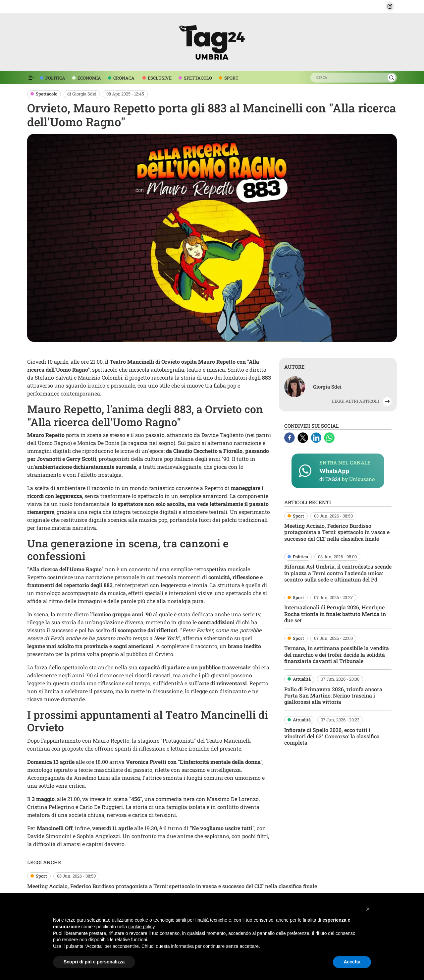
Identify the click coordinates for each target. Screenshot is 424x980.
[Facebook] (290, 437)
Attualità (302, 679)
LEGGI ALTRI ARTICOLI (355, 401)
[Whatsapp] (329, 437)
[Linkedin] (317, 437)
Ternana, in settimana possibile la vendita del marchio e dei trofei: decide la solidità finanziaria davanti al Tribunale (337, 654)
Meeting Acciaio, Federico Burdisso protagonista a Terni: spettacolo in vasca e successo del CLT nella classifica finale (337, 532)
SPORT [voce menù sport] (231, 78)
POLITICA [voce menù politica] (55, 78)
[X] (303, 437)
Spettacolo (47, 94)
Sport (298, 516)
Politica (300, 557)
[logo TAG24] (212, 41)
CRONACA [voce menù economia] (124, 78)
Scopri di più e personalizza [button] (94, 962)
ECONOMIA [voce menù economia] (89, 78)
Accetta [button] (352, 962)
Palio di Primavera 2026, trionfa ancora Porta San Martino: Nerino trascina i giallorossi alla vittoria (333, 695)
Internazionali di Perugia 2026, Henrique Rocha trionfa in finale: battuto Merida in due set (335, 613)
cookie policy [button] (141, 927)
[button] (390, 6)
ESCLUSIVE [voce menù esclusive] (160, 78)
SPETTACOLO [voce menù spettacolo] (198, 78)
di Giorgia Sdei (82, 94)
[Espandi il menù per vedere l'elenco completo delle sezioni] (31, 78)
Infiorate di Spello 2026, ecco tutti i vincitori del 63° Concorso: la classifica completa (332, 736)
